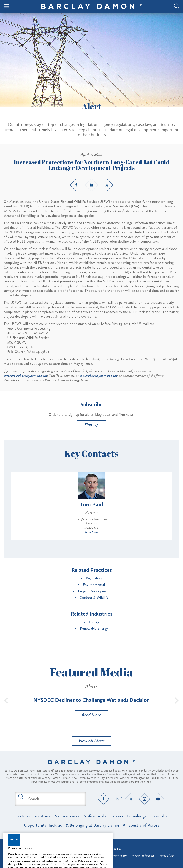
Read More (91, 532)
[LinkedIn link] (91, 185)
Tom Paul (91, 504)
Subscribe (159, 816)
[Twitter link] (107, 185)
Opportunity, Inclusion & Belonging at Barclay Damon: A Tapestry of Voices (92, 825)
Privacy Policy (118, 856)
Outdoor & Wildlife (94, 597)
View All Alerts (92, 741)
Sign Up (91, 425)
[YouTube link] (158, 799)
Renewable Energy (94, 628)
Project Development (94, 591)
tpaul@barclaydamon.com (98, 376)
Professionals (94, 816)
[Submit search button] (21, 796)
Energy (94, 622)
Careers (116, 816)
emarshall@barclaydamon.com (25, 376)
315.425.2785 (92, 528)
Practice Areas (66, 816)
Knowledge (137, 816)
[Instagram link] (144, 799)
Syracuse (91, 523)
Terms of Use (167, 856)
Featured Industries (33, 816)
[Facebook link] (76, 185)
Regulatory (94, 578)
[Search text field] (55, 799)
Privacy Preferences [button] (143, 856)
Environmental (94, 585)
